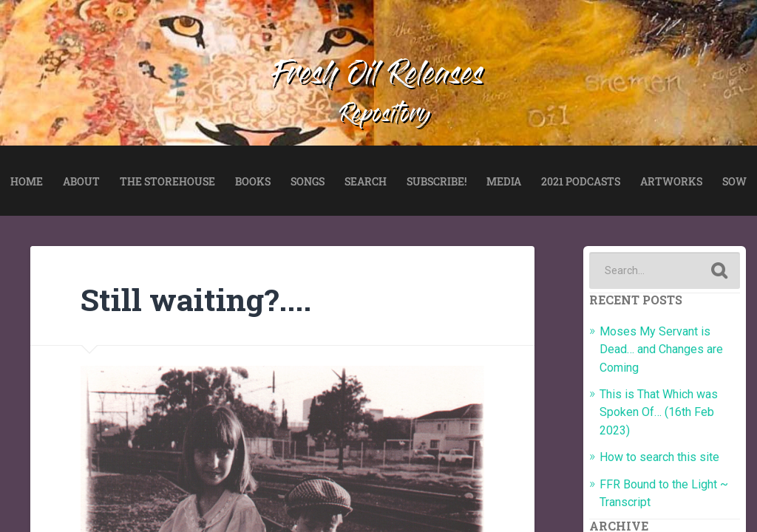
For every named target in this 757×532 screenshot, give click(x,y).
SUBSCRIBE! (437, 181)
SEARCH (366, 181)
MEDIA (504, 181)
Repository (386, 116)
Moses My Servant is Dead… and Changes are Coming (661, 349)
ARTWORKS (671, 181)
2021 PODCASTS (581, 181)
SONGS (308, 181)
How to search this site (659, 457)
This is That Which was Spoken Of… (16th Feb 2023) (659, 412)
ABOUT (81, 181)
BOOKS (253, 181)
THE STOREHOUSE (167, 181)
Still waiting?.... (196, 299)
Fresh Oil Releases (378, 77)
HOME (27, 181)
